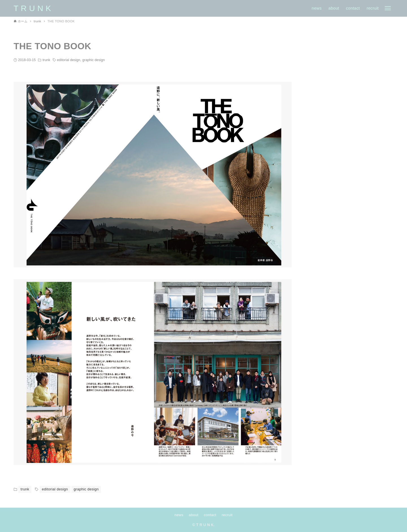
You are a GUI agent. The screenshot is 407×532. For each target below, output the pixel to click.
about (194, 515)
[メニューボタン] (388, 8)
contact (210, 515)
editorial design (69, 60)
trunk (46, 60)
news (179, 515)
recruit (227, 515)
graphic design (93, 60)
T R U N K (32, 8)
